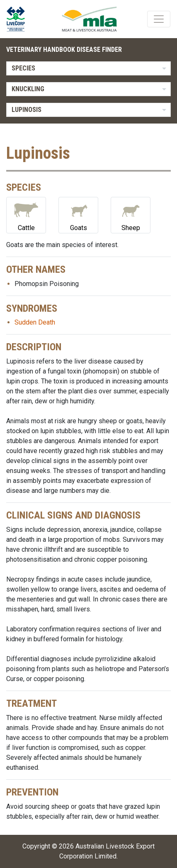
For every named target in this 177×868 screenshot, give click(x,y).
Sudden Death (35, 322)
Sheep (131, 215)
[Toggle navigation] (159, 19)
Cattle (26, 215)
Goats (78, 215)
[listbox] (88, 68)
